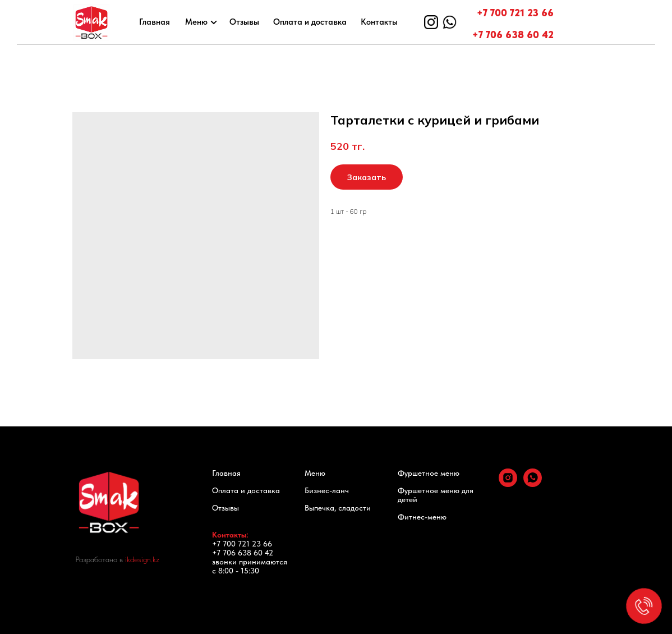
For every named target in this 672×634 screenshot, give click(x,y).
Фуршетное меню (429, 473)
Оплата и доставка (310, 22)
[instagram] (508, 484)
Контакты (379, 22)
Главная (155, 22)
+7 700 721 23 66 (515, 13)
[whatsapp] (533, 484)
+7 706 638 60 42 (513, 35)
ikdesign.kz (142, 559)
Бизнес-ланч (327, 490)
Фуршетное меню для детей (436, 495)
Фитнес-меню (422, 517)
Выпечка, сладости (338, 508)
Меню (196, 22)
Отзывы (244, 22)
